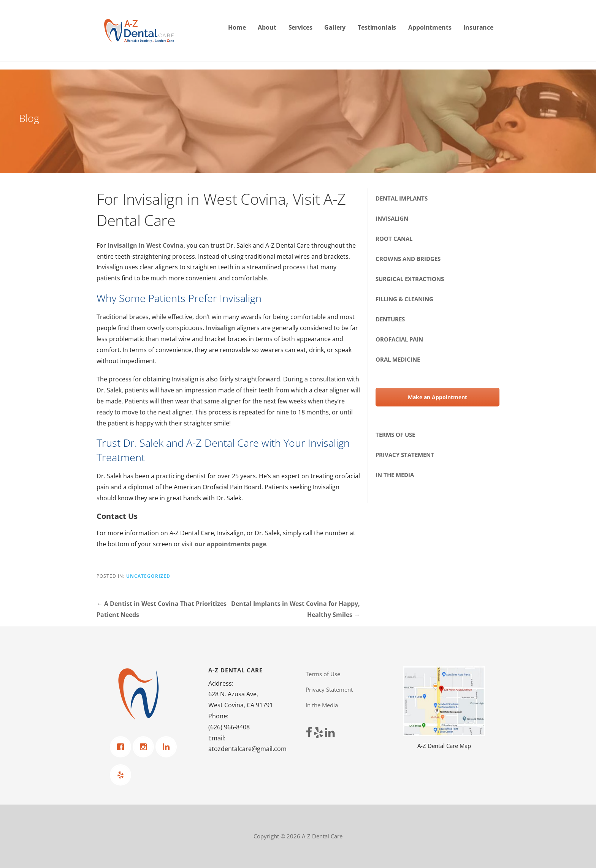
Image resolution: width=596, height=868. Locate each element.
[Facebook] (122, 747)
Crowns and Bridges (408, 259)
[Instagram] (145, 747)
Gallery (335, 27)
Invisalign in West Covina (146, 245)
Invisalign (220, 328)
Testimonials (377, 27)
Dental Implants (402, 198)
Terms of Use (395, 435)
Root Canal (394, 239)
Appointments (430, 27)
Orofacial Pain (399, 339)
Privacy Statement (405, 455)
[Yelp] (122, 775)
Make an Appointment (437, 397)
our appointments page (230, 544)
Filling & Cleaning (404, 299)
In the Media (395, 475)
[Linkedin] (168, 747)
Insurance (478, 27)
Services (300, 27)
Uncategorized (148, 576)
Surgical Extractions (410, 279)
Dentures (390, 319)
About (267, 27)
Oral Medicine (398, 359)
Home (237, 27)
